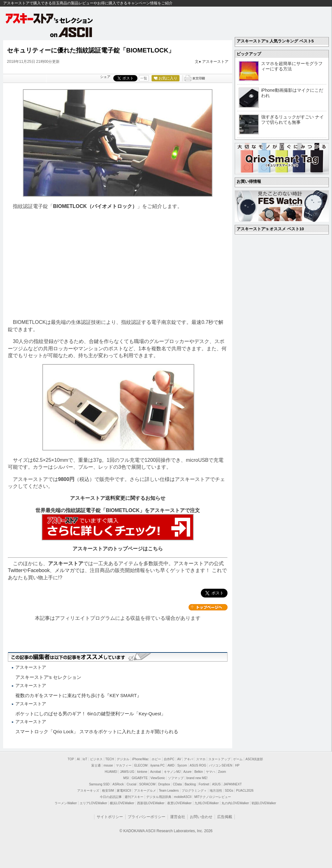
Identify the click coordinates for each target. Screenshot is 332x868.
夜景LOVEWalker (179, 803)
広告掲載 (225, 817)
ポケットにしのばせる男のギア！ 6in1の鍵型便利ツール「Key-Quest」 (91, 714)
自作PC (169, 759)
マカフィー (124, 765)
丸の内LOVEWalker (235, 803)
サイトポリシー (110, 817)
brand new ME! (197, 778)
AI (78, 759)
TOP (71, 759)
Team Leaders (169, 791)
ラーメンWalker (66, 803)
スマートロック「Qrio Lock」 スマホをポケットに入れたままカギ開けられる (97, 732)
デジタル (123, 759)
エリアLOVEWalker (93, 803)
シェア (105, 77)
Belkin (198, 772)
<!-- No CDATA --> (118, 264)
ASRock (118, 784)
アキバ (189, 759)
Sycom (182, 765)
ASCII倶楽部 (254, 759)
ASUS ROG (198, 765)
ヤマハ (211, 772)
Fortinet (204, 784)
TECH (110, 759)
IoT (85, 759)
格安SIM (108, 791)
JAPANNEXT (233, 784)
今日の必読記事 (111, 797)
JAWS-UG (127, 772)
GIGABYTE (139, 778)
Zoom (222, 772)
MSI (126, 778)
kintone (142, 772)
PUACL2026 (245, 791)
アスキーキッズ (88, 791)
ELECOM (141, 765)
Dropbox (164, 784)
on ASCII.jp (71, 32)
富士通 (96, 765)
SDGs (229, 791)
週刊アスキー (134, 797)
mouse (108, 765)
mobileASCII (183, 797)
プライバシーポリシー (147, 817)
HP (237, 765)
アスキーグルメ (145, 791)
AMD (171, 765)
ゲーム (238, 759)
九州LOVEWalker (207, 803)
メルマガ (65, 570)
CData (177, 784)
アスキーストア (215, 62)
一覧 (144, 78)
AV (179, 759)
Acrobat (155, 772)
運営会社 (178, 817)
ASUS (216, 784)
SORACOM (147, 784)
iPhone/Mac (140, 759)
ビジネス (96, 759)
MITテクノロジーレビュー (213, 797)
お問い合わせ (201, 817)
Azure (187, 772)
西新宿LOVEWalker (151, 803)
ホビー (156, 759)
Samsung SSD (99, 784)
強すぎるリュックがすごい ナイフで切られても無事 (292, 120)
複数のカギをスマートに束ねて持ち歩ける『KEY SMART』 (78, 695)
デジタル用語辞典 (159, 797)
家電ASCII (124, 791)
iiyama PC (158, 765)
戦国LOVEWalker (264, 803)
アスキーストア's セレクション (50, 18)
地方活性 (216, 791)
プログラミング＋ (194, 791)
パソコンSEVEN (221, 765)
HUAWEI (111, 772)
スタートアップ (219, 759)
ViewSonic (158, 778)
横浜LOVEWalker (122, 803)
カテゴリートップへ (208, 607)
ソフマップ (176, 778)
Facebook (39, 570)
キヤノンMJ (172, 772)
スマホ (201, 759)
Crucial (131, 784)
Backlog (190, 784)
